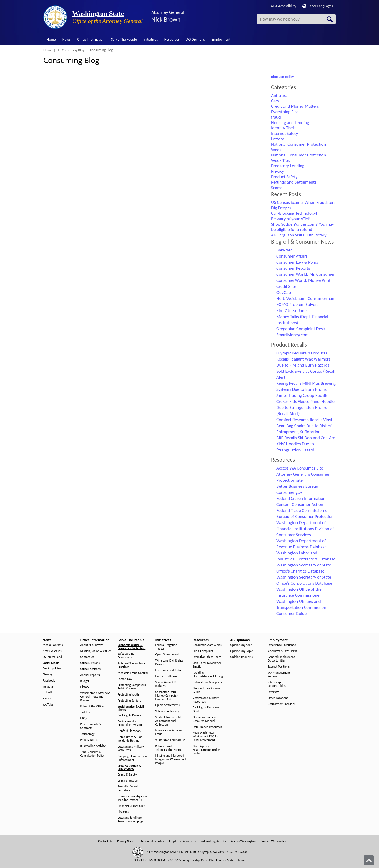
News (66, 39)
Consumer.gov (289, 492)
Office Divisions (90, 663)
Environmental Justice (169, 670)
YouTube (48, 705)
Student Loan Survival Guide (206, 690)
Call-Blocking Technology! (294, 213)
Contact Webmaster (273, 841)
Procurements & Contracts (91, 726)
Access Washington (243, 841)
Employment (221, 39)
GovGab (284, 292)
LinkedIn (48, 692)
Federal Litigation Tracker (166, 647)
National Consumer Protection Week (299, 147)
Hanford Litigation (129, 731)
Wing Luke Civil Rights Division (169, 662)
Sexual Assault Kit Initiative (166, 684)
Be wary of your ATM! (291, 219)
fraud (276, 117)
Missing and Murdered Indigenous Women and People (171, 759)
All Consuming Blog (71, 50)
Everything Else (285, 112)
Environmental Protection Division (130, 723)
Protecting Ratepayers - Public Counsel (133, 687)
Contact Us (87, 657)
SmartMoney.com (292, 335)
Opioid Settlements (168, 705)
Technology (88, 734)
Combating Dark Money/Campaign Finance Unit (167, 696)
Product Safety (284, 177)
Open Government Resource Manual (205, 719)
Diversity (273, 692)
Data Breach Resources (207, 727)
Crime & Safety (127, 775)
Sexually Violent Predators (128, 788)
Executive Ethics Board (207, 657)
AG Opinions (195, 39)
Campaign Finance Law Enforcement (132, 758)
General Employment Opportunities (281, 659)
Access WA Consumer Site (300, 468)
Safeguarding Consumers (126, 656)
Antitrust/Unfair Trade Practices (132, 665)
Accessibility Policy (152, 841)
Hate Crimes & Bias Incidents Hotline (130, 739)
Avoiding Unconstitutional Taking (208, 675)
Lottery (278, 139)
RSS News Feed (52, 657)
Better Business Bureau (297, 486)
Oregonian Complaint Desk (301, 329)
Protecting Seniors (129, 701)
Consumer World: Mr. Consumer (306, 274)
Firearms (123, 812)
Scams (277, 188)
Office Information (91, 39)
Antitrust (279, 95)
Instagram (49, 687)
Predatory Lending (288, 166)
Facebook (49, 681)
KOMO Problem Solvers (297, 305)
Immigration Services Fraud (169, 732)
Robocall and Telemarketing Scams (169, 748)
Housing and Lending (290, 123)
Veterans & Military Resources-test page (131, 820)
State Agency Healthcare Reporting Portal (206, 750)
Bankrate (285, 250)
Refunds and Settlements (294, 182)
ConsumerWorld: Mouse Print (303, 280)
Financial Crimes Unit (131, 806)
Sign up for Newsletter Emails (207, 665)
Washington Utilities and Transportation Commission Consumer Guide (301, 607)
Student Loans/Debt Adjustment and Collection (168, 721)
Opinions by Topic (242, 651)
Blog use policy (282, 77)
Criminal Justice (128, 781)
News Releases (52, 651)
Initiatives (151, 39)
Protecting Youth (128, 695)
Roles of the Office (92, 706)
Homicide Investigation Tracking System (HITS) (132, 798)
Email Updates (52, 669)
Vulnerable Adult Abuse (170, 740)
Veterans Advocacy (167, 711)
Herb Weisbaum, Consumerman (305, 299)
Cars (275, 101)
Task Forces (88, 712)
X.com (47, 699)
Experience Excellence (282, 645)
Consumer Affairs (292, 256)
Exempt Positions (279, 667)
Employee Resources (182, 841)
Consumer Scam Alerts (207, 645)
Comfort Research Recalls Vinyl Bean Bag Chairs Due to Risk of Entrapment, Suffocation (304, 426)
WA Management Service (279, 675)
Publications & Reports (207, 682)
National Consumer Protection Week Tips (299, 158)
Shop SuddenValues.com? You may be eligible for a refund (303, 227)
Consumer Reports (293, 268)
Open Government (167, 655)
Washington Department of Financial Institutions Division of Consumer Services (305, 529)
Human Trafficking (167, 676)
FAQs (83, 718)
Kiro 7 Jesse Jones (292, 311)
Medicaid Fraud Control (133, 673)
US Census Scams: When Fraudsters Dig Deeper (303, 205)
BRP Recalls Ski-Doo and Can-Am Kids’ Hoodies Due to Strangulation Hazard (306, 444)
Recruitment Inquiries (281, 704)
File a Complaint (203, 651)
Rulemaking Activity (93, 746)
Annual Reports (90, 675)
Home (51, 39)
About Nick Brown (92, 645)
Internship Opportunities (277, 684)
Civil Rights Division (130, 715)
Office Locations (90, 669)
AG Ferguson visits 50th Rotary (299, 235)
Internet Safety (285, 133)
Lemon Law (125, 679)
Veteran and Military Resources (131, 749)
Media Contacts (53, 645)
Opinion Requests (242, 657)
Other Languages (318, 6)
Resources (172, 39)
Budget (85, 681)
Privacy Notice (89, 740)
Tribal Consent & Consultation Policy (93, 754)
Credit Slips (286, 286)
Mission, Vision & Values (96, 651)
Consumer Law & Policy (298, 262)
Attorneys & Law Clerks (282, 651)
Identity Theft (283, 128)
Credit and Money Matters (295, 106)
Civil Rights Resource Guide (206, 709)
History (85, 687)
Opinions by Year (241, 645)
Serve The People (124, 39)
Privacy (278, 171)
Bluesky (48, 675)
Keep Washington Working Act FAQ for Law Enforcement (206, 736)
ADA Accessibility (284, 6)
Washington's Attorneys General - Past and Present (95, 697)
